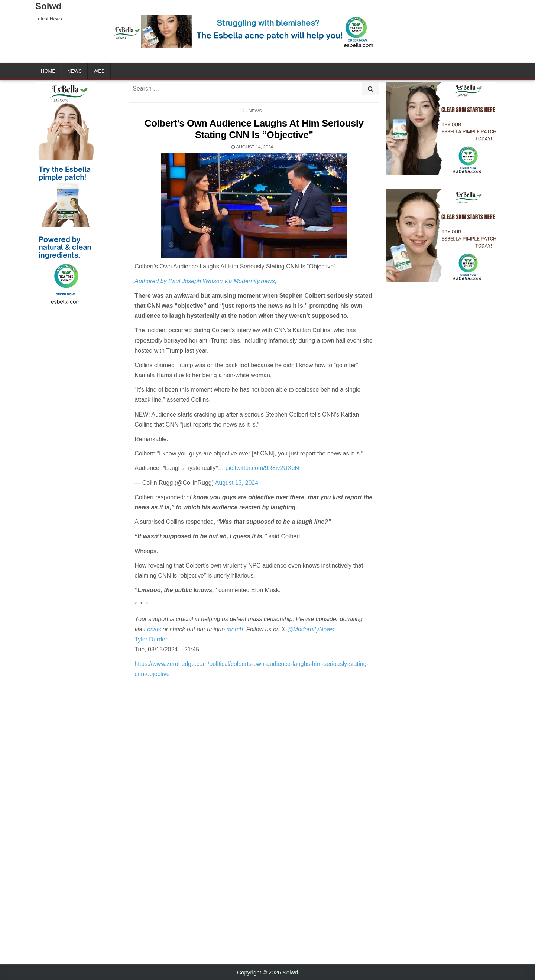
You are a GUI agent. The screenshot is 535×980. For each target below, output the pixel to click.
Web (99, 71)
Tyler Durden (152, 639)
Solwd (48, 6)
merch (235, 629)
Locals (152, 629)
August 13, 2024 (237, 483)
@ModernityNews (310, 629)
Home (48, 71)
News (74, 71)
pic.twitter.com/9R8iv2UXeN (262, 468)
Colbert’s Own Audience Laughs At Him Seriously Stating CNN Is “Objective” (254, 129)
